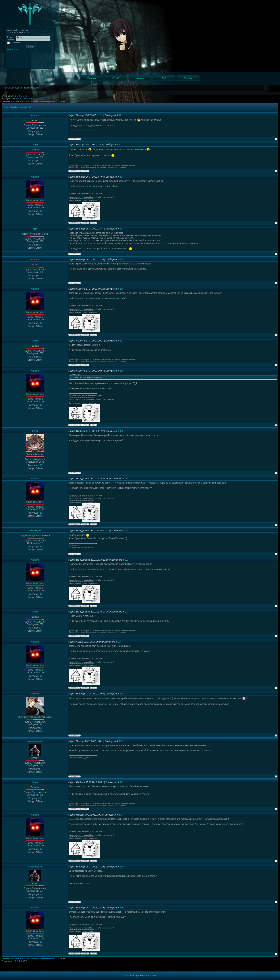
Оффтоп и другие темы (21, 101)
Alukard (35, 177)
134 (119, 642)
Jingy (35, 145)
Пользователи (31, 88)
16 (41, 465)
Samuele (35, 694)
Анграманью (35, 741)
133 (126, 612)
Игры (34, 101)
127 (122, 341)
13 (41, 211)
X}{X (35, 229)
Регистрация (13, 49)
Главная (5, 101)
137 (122, 782)
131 (126, 531)
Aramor (35, 115)
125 (122, 260)
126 (122, 289)
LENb (25, 99)
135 (122, 694)
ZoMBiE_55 (35, 531)
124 (122, 229)
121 (121, 115)
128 (122, 371)
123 (122, 177)
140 (122, 908)
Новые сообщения (13, 88)
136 (121, 741)
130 (126, 479)
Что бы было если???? (49, 101)
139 (122, 867)
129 (122, 431)
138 (121, 815)
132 (126, 560)
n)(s (31, 99)
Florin (19, 99)
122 (121, 145)
